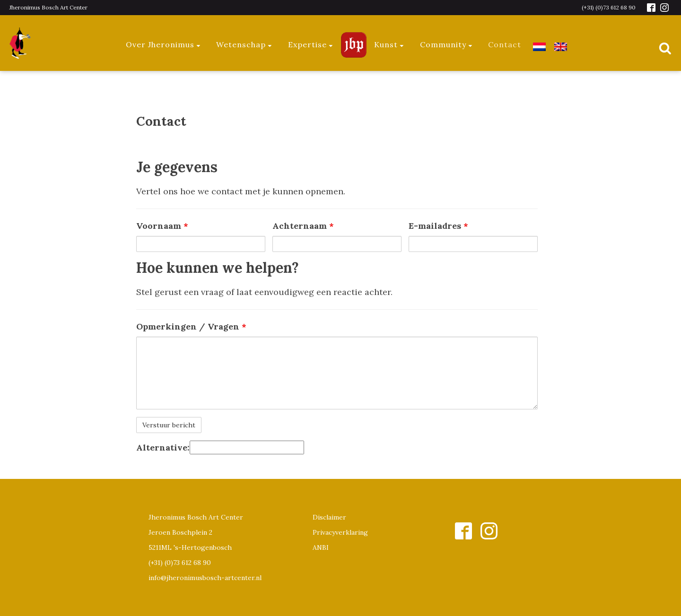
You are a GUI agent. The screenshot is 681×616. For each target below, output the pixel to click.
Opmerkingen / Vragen (191, 326)
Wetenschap (244, 44)
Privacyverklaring (340, 532)
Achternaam (303, 226)
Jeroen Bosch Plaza (354, 45)
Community (447, 44)
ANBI (321, 547)
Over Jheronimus (164, 44)
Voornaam (162, 226)
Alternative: (163, 447)
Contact (505, 44)
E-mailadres (438, 226)
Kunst (389, 44)
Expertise (311, 44)
